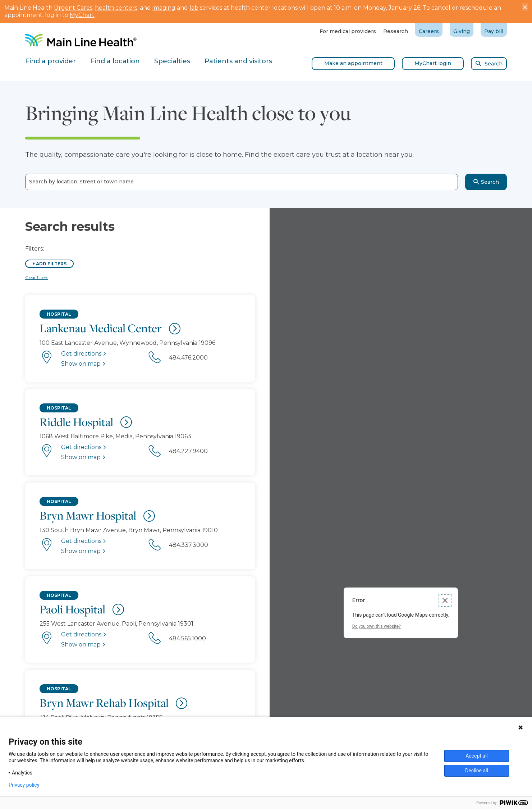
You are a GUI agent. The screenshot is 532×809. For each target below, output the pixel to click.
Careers (429, 31)
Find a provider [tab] (51, 61)
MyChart (82, 15)
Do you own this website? (377, 626)
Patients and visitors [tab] (238, 61)
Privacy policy (24, 785)
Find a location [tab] (115, 61)
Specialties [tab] (172, 61)
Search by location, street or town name (81, 182)
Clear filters (37, 277)
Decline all (477, 771)
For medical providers (348, 31)
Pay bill (494, 31)
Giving (462, 31)
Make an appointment (353, 63)
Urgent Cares (73, 8)
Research (396, 31)
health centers (116, 8)
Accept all (477, 756)
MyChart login (433, 63)
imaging (164, 8)
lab (194, 8)
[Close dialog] (445, 600)
